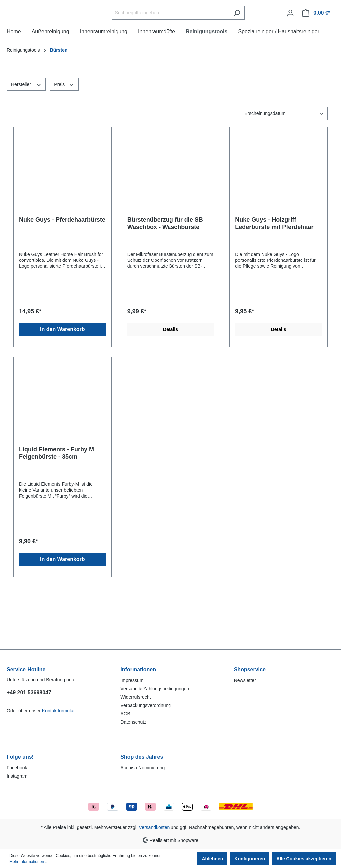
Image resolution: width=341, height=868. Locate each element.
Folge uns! (20, 757)
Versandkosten (154, 827)
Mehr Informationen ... (29, 862)
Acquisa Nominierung (142, 768)
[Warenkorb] (316, 37)
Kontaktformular (58, 711)
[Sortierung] (284, 163)
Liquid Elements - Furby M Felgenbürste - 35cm (56, 502)
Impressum (132, 680)
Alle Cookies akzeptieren (304, 859)
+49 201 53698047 (29, 693)
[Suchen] (254, 37)
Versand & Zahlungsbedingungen (155, 689)
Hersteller (26, 133)
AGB (125, 714)
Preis (64, 133)
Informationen (138, 670)
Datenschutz (133, 722)
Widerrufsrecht (135, 697)
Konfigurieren (250, 859)
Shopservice (250, 670)
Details (170, 378)
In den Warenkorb (62, 378)
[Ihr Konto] (290, 37)
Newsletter (245, 680)
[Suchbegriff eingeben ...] (187, 37)
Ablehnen (212, 859)
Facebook (17, 768)
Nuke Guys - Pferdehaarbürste (62, 268)
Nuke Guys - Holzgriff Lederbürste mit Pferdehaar (274, 272)
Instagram (17, 776)
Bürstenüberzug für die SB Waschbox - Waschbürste (165, 272)
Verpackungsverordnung (146, 705)
